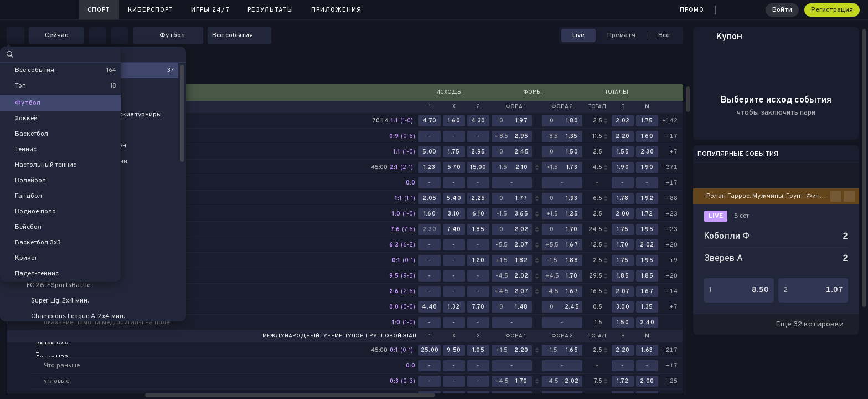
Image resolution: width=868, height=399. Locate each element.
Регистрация (832, 10)
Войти (782, 10)
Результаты (270, 10)
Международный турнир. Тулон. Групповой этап (339, 336)
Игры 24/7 (210, 10)
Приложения (336, 10)
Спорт (99, 10)
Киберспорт (151, 10)
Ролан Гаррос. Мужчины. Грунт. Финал (767, 196)
